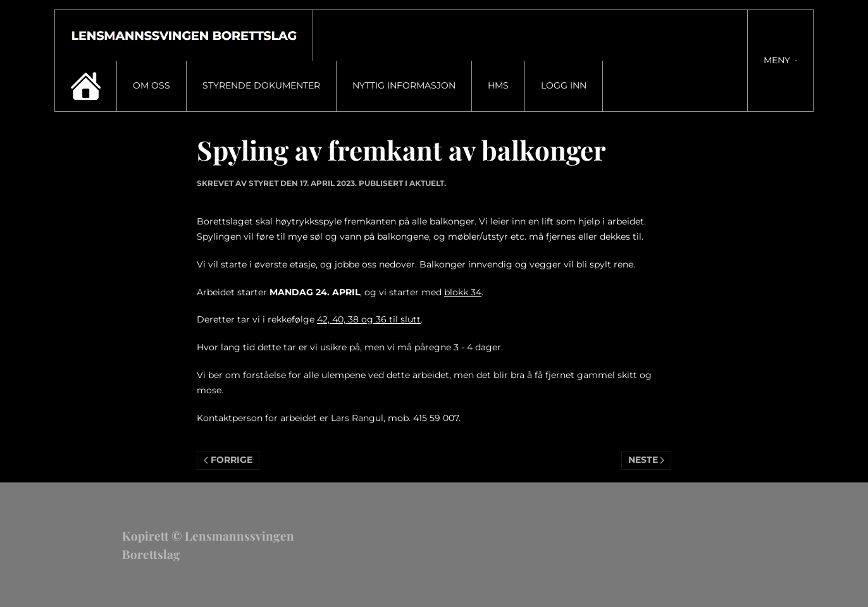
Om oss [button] (152, 85)
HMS (498, 85)
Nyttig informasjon (404, 85)
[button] (780, 61)
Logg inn (564, 85)
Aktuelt (427, 183)
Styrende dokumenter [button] (261, 85)
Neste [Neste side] (647, 460)
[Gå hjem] (184, 35)
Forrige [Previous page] (228, 460)
